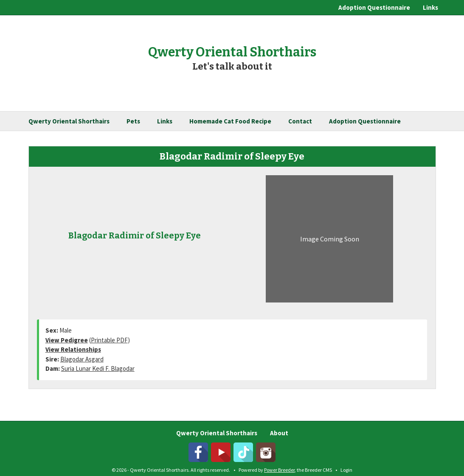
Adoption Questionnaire (374, 7)
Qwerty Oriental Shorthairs (69, 121)
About (279, 433)
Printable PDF (109, 340)
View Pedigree (67, 340)
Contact (300, 121)
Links (430, 7)
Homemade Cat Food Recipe (230, 121)
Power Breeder (279, 470)
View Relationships (73, 349)
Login (346, 470)
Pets (133, 121)
